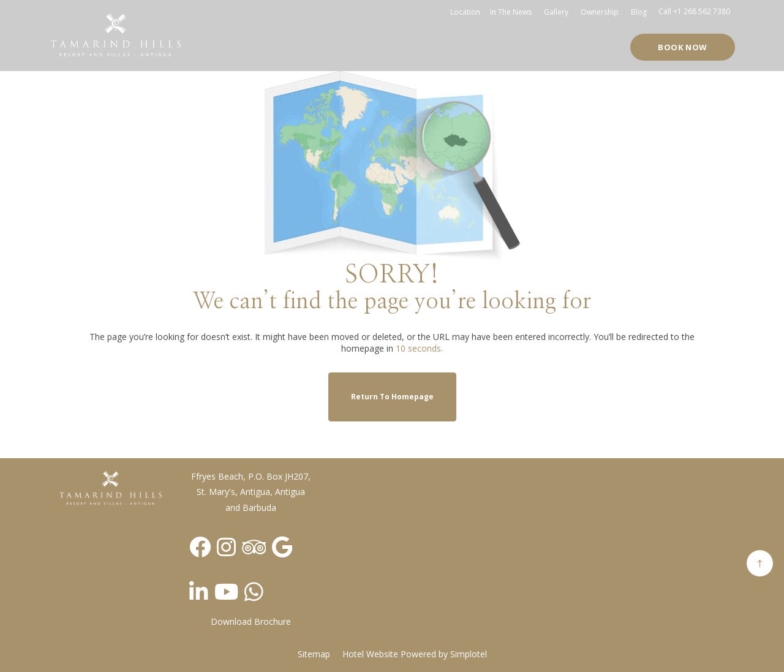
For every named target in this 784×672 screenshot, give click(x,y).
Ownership (600, 12)
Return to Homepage (392, 397)
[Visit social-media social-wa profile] (254, 591)
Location (465, 12)
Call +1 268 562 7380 (694, 11)
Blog (639, 12)
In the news (511, 12)
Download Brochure (251, 621)
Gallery (556, 12)
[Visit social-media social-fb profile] (200, 547)
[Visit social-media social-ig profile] (226, 547)
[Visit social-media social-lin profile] (199, 591)
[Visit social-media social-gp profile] (282, 547)
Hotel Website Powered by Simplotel (415, 654)
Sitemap (314, 654)
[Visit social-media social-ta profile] (254, 547)
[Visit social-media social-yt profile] (226, 591)
